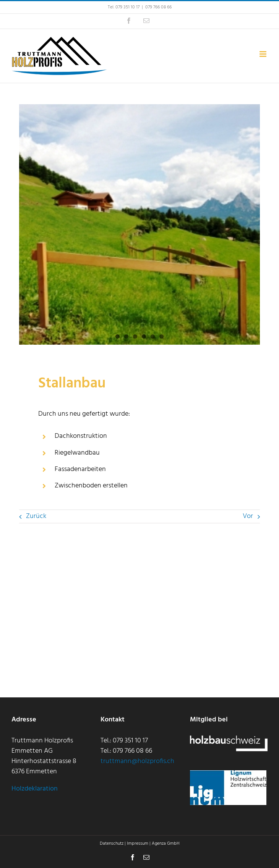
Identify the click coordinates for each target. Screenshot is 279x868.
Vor (248, 516)
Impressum (138, 844)
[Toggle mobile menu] (264, 54)
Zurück (36, 516)
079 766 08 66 (158, 7)
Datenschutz (112, 844)
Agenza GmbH (166, 844)
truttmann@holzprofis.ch (137, 761)
